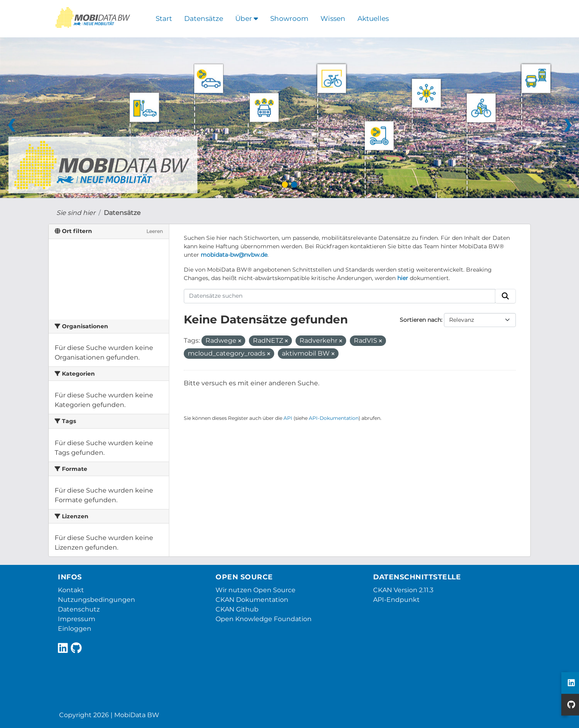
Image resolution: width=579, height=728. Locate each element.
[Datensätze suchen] (340, 296)
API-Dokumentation (334, 418)
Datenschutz (79, 609)
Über (247, 18)
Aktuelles (373, 18)
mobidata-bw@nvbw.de (234, 255)
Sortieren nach (420, 320)
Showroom (289, 18)
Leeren (155, 231)
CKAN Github (237, 609)
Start (164, 18)
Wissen (333, 18)
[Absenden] (505, 296)
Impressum (77, 619)
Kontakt (71, 590)
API (288, 418)
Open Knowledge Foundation (264, 619)
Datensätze (204, 18)
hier (403, 278)
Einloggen (75, 629)
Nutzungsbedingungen (96, 600)
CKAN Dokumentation (252, 600)
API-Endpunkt (396, 600)
